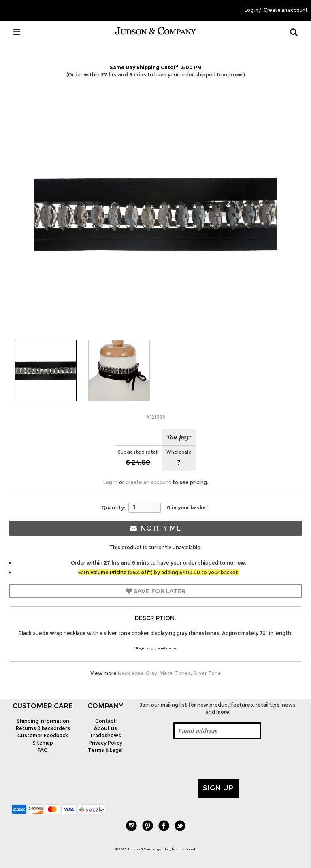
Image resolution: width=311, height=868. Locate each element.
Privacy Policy (105, 743)
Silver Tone (207, 673)
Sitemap (43, 743)
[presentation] (198, 759)
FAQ (43, 750)
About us (105, 728)
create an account (148, 482)
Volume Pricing (109, 572)
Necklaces (131, 673)
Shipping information (43, 721)
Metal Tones (175, 673)
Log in (251, 10)
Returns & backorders (43, 728)
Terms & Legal (105, 750)
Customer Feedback (43, 735)
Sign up (218, 788)
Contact (105, 721)
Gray (151, 673)
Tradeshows (105, 735)
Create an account (286, 10)
